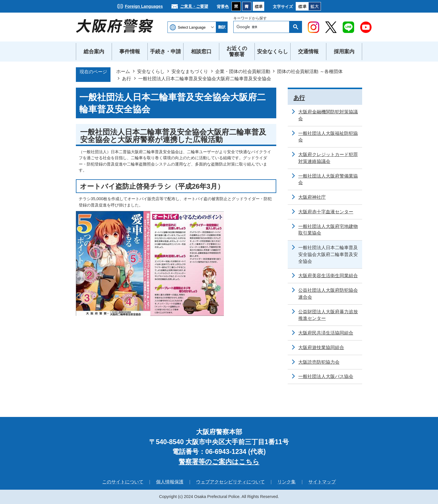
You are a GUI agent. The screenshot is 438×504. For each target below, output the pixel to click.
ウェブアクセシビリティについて (230, 482)
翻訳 (222, 27)
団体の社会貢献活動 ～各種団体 (310, 71)
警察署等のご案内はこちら (219, 462)
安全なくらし (151, 71)
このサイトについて (123, 482)
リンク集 (287, 482)
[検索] (263, 27)
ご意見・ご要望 (194, 6)
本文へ (219, 0)
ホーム (123, 71)
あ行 (127, 78)
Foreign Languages (144, 6)
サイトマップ (322, 482)
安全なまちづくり (190, 71)
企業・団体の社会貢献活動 (243, 71)
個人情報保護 (170, 482)
